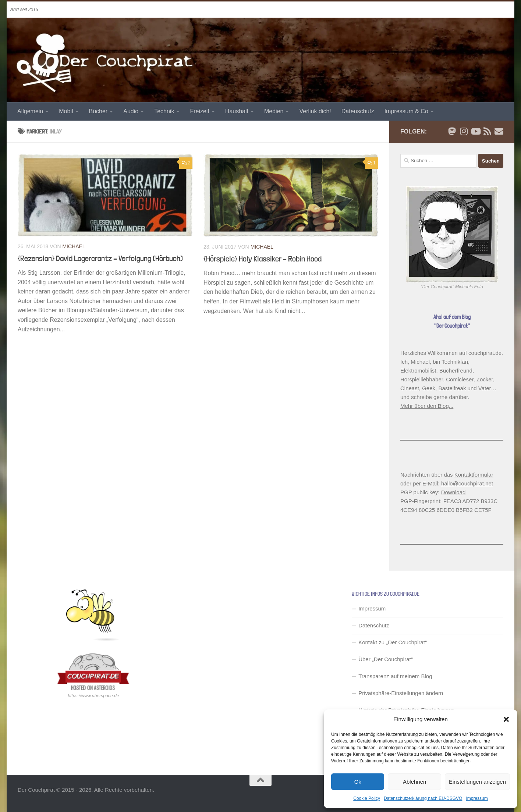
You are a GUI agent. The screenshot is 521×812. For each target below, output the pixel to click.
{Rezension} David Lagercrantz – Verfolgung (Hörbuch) (100, 258)
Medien (274, 111)
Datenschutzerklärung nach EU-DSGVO (423, 798)
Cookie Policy (367, 798)
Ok (358, 782)
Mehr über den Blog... (427, 406)
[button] (506, 719)
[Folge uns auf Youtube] (475, 131)
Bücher (98, 111)
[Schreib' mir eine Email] (499, 131)
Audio (131, 111)
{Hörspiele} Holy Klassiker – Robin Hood (263, 259)
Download (453, 492)
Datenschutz (358, 111)
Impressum (477, 798)
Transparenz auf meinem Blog (395, 676)
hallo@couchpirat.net (467, 483)
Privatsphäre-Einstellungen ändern (401, 693)
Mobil (66, 111)
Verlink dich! (315, 111)
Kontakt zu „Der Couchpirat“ (393, 642)
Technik (164, 111)
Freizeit (199, 111)
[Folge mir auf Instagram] (464, 131)
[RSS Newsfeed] (487, 131)
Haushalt (237, 111)
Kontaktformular (474, 475)
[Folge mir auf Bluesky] (452, 131)
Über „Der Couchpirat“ (386, 659)
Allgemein (30, 111)
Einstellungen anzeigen (477, 782)
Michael (74, 246)
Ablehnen (414, 782)
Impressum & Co (406, 111)
